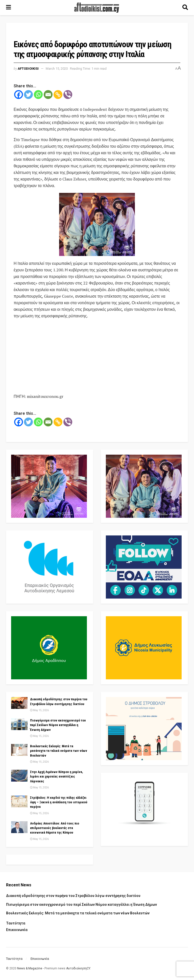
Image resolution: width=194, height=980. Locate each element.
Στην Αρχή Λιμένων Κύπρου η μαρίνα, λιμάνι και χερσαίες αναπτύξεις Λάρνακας (57, 776)
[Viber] (68, 95)
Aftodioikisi (28, 69)
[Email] (48, 95)
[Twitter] (28, 95)
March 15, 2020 (57, 69)
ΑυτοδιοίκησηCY (78, 968)
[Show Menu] (8, 8)
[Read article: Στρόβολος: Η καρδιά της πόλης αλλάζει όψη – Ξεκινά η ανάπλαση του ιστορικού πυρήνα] (19, 801)
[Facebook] (19, 95)
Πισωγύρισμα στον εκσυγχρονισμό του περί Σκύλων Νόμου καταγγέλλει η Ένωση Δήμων (58, 725)
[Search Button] (185, 8)
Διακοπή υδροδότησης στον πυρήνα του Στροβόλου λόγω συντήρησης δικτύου (73, 896)
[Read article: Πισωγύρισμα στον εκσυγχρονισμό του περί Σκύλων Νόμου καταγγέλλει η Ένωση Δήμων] (19, 724)
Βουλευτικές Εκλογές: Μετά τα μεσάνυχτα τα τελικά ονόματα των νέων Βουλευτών (59, 751)
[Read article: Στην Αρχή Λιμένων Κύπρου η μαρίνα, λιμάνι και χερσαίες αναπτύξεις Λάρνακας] (19, 776)
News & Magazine (30, 968)
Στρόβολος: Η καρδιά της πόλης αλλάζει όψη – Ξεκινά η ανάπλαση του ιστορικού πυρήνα (59, 802)
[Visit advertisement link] (97, 224)
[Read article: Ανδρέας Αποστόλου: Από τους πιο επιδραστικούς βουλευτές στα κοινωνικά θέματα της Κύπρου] (19, 827)
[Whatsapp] (38, 95)
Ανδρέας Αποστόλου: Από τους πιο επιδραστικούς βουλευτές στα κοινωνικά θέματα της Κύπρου (55, 828)
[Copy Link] (58, 95)
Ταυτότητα (16, 923)
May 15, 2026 (39, 710)
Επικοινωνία (17, 930)
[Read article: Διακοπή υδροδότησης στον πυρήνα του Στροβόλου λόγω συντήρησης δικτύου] (19, 703)
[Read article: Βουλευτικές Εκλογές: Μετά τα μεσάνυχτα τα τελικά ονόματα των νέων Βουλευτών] (19, 750)
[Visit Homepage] (97, 8)
